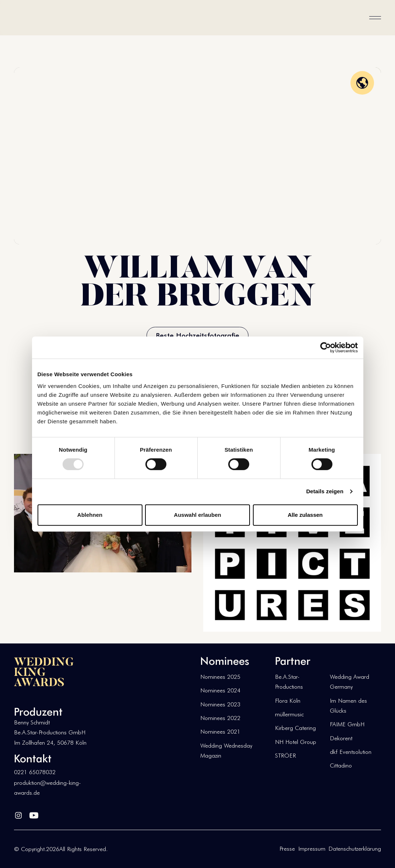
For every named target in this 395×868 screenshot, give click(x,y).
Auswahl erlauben (197, 515)
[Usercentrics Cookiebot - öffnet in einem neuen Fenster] (326, 347)
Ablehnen (90, 515)
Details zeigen (325, 491)
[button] (375, 18)
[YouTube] (34, 814)
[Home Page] (38, 18)
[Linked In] (18, 814)
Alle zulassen (305, 515)
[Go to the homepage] (44, 672)
